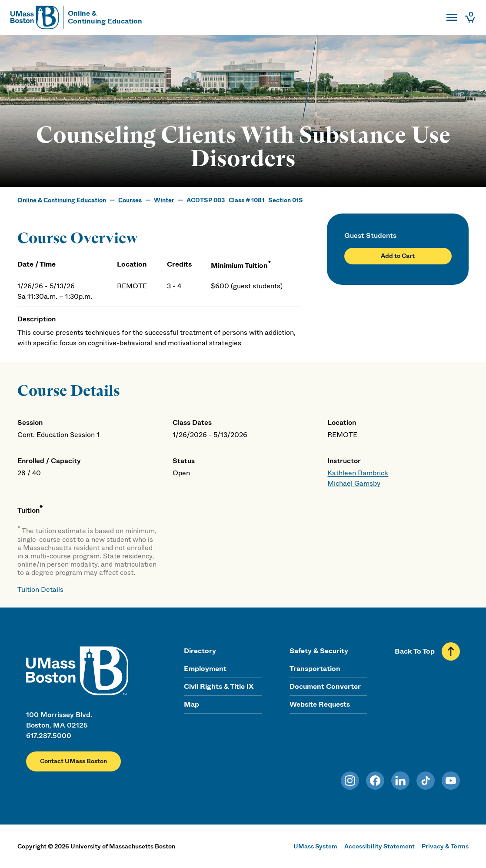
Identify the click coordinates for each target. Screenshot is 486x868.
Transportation (315, 669)
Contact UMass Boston (73, 761)
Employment (205, 669)
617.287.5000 (49, 736)
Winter (164, 200)
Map (191, 704)
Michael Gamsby (354, 483)
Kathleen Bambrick (358, 473)
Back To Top (415, 651)
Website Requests (320, 704)
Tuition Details (40, 589)
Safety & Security (319, 651)
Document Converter (325, 686)
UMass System (315, 846)
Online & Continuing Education (62, 200)
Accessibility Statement (379, 846)
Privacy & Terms (445, 846)
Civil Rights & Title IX (219, 686)
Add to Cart (398, 256)
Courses (130, 200)
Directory (200, 651)
